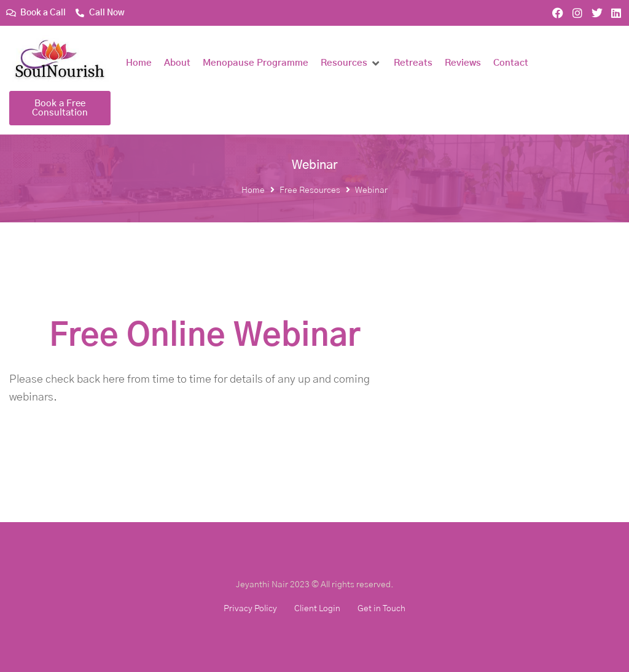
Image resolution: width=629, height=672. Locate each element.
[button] (351, 63)
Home (253, 190)
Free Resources (310, 190)
